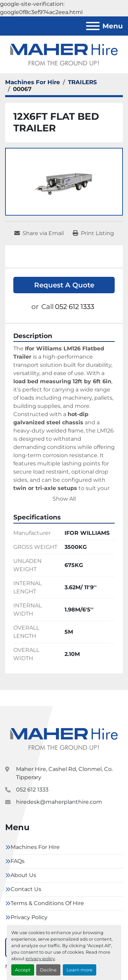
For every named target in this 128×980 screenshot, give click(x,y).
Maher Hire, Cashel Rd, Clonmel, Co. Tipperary (64, 773)
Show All (64, 499)
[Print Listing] (93, 233)
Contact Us (26, 889)
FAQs (18, 861)
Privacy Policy (29, 917)
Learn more (80, 970)
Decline (48, 970)
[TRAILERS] (82, 82)
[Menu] (93, 26)
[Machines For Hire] (33, 82)
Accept (23, 970)
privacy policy (40, 959)
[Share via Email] (39, 233)
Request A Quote (64, 285)
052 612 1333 (75, 307)
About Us (23, 875)
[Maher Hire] (64, 738)
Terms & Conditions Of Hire (47, 903)
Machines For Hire (35, 847)
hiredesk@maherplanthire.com (59, 802)
